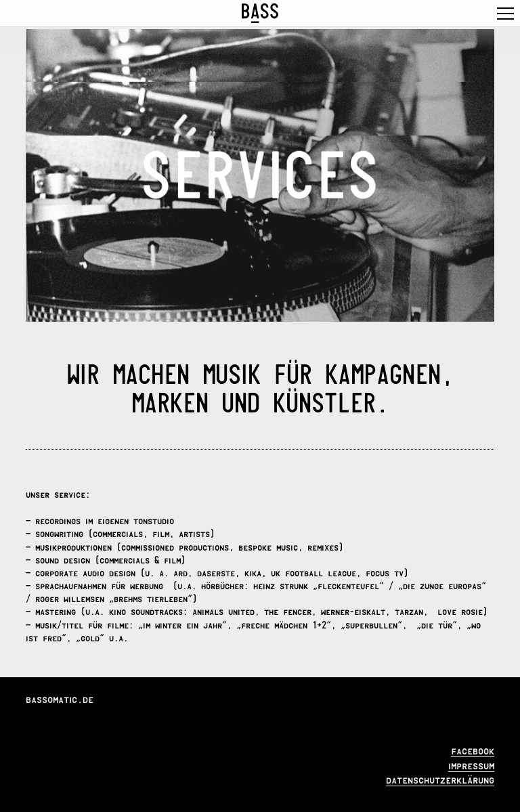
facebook (473, 749)
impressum (471, 764)
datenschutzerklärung (440, 778)
